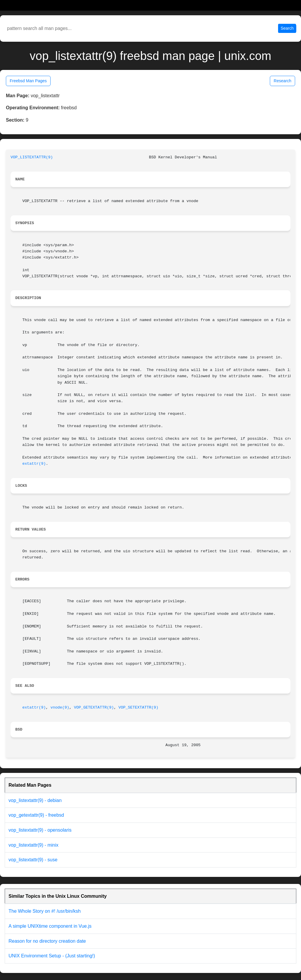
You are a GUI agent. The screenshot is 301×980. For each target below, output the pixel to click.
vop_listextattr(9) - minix (34, 845)
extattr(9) (34, 464)
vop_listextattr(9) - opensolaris (40, 830)
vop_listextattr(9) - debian (35, 800)
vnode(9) (60, 708)
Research (282, 81)
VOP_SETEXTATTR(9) (138, 708)
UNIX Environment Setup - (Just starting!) (52, 956)
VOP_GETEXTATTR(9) (94, 708)
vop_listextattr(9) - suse (33, 860)
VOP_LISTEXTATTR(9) (32, 157)
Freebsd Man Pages (28, 81)
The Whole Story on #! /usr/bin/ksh (45, 911)
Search (287, 28)
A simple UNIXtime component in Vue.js (50, 926)
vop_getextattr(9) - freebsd (36, 815)
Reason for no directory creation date (47, 941)
